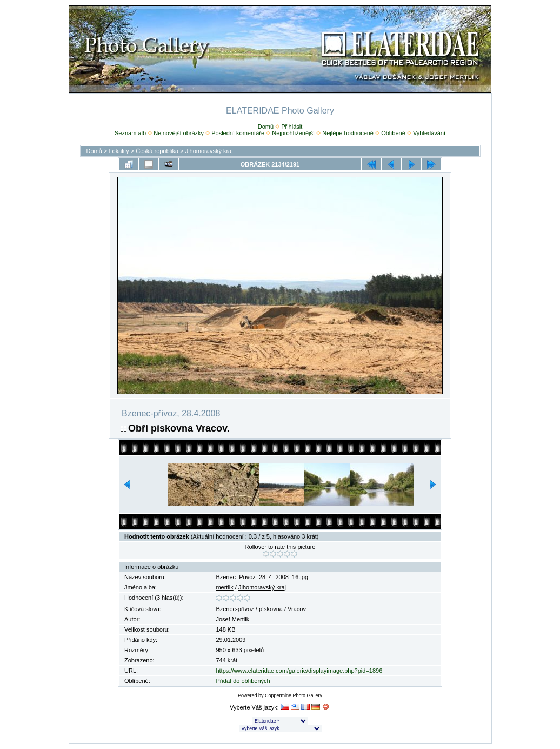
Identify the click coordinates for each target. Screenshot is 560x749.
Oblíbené (393, 133)
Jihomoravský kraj (209, 151)
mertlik (224, 587)
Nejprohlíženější (293, 133)
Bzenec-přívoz (235, 609)
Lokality (119, 151)
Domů (266, 127)
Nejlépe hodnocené (348, 133)
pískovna (271, 609)
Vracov (297, 609)
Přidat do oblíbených (243, 681)
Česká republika (157, 151)
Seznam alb (130, 133)
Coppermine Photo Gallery (294, 695)
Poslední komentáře (238, 133)
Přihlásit (292, 127)
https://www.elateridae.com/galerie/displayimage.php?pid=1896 (299, 671)
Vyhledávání (429, 133)
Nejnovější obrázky (179, 133)
